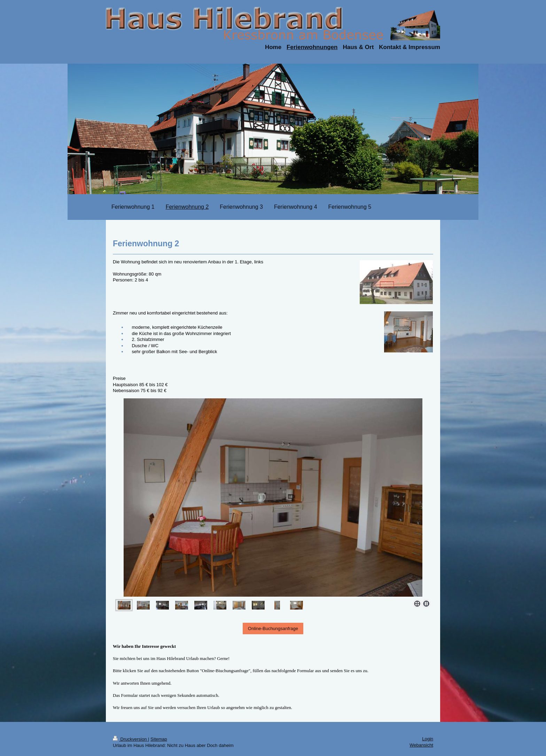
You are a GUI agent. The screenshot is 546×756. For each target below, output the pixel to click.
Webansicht (421, 745)
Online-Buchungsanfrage (273, 628)
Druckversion (130, 739)
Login (428, 739)
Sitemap (159, 739)
